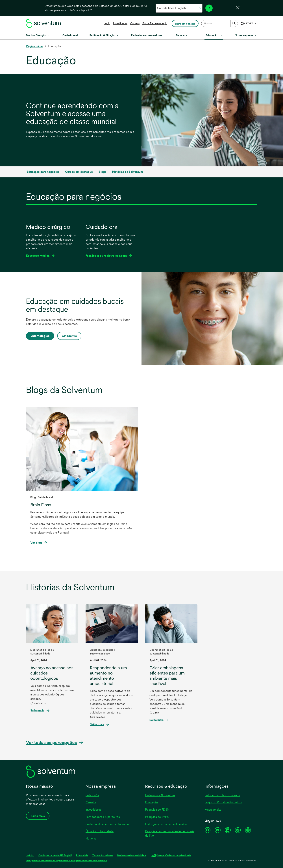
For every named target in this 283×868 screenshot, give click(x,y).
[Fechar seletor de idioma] (238, 8)
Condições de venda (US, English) (55, 855)
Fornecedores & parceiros (103, 817)
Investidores (120, 23)
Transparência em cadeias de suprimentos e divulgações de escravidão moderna (66, 861)
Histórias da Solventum (160, 795)
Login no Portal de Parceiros (223, 802)
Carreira (135, 23)
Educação (152, 802)
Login (107, 23)
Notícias (91, 838)
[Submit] (234, 23)
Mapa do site (213, 810)
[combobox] (220, 23)
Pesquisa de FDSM (157, 810)
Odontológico (40, 336)
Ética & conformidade (100, 831)
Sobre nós (92, 795)
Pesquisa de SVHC (157, 817)
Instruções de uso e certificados (166, 824)
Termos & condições (103, 855)
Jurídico (30, 855)
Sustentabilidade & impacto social (107, 824)
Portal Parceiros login (155, 23)
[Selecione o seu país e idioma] (179, 8)
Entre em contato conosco (222, 795)
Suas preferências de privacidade (174, 855)
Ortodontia (69, 336)
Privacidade (82, 855)
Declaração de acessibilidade (132, 855)
